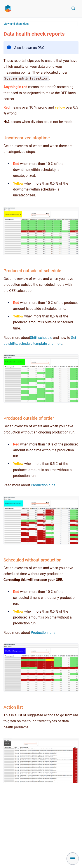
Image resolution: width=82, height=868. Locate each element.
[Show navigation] (73, 859)
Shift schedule (41, 338)
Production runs (43, 485)
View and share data (16, 24)
